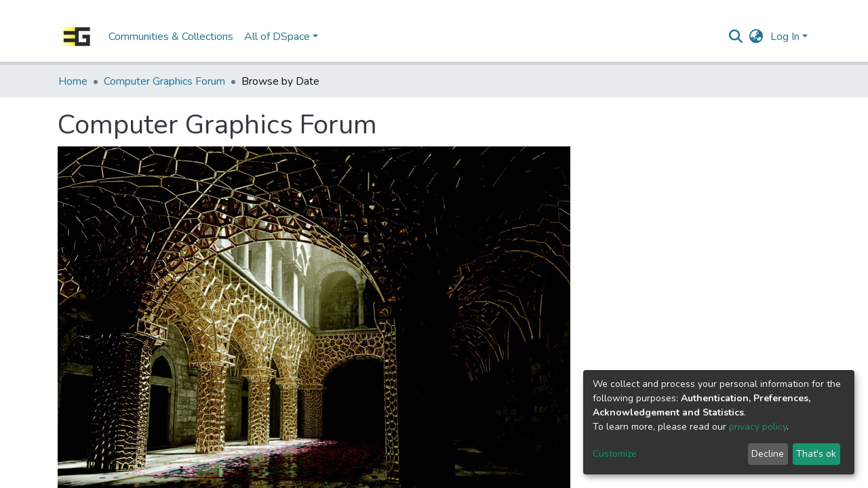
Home (73, 81)
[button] (756, 37)
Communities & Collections (171, 37)
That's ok (816, 454)
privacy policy (758, 427)
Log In (785, 37)
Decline (768, 454)
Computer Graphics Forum (164, 81)
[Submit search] (736, 37)
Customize (615, 454)
